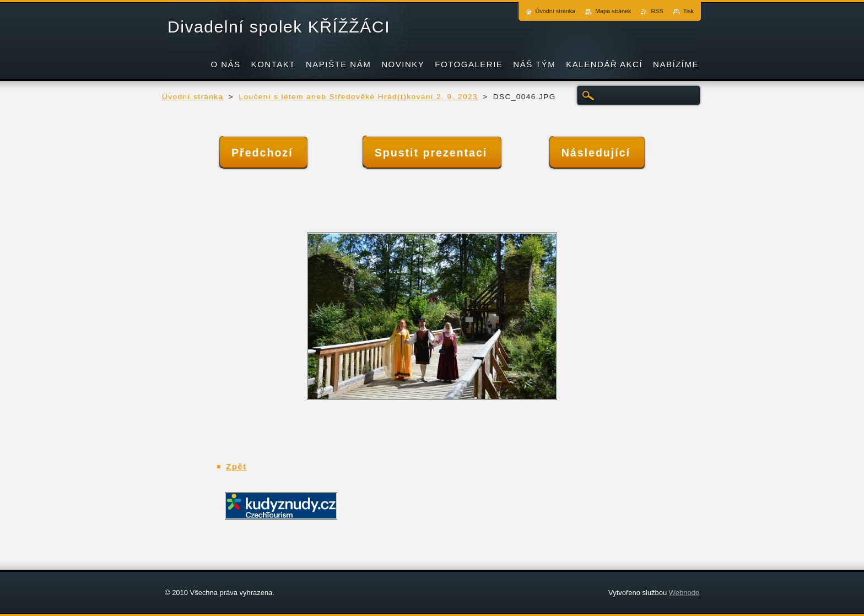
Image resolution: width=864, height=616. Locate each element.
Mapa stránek (613, 11)
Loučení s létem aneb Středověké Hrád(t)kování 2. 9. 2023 (358, 97)
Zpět (236, 466)
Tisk (688, 11)
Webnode (684, 593)
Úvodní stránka (193, 97)
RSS (657, 11)
